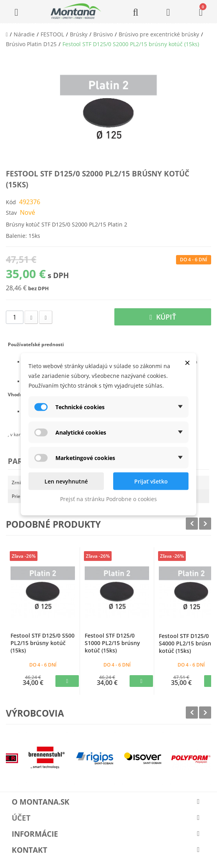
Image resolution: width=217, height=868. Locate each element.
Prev (192, 524)
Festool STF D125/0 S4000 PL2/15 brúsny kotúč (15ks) (187, 643)
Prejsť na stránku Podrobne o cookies (108, 499)
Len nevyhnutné (66, 481)
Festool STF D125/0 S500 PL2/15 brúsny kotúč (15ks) (43, 643)
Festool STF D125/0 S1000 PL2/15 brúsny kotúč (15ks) (112, 643)
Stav (11, 213)
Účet (21, 818)
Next (205, 524)
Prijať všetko (151, 481)
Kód (11, 202)
